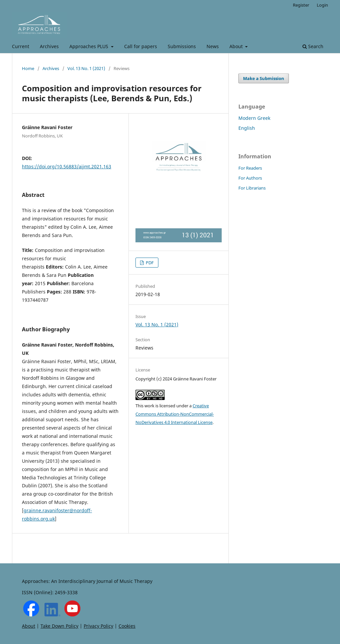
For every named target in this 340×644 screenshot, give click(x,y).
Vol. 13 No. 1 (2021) (86, 68)
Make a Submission (264, 78)
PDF (149, 263)
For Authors (250, 178)
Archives (49, 46)
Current (21, 46)
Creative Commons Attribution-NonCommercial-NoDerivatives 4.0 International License (175, 414)
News (213, 46)
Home (28, 68)
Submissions (182, 46)
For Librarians (252, 188)
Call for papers (141, 46)
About (237, 46)
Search (313, 46)
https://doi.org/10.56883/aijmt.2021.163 (67, 166)
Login (322, 5)
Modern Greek (254, 118)
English (247, 128)
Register (301, 5)
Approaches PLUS (89, 46)
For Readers (250, 168)
